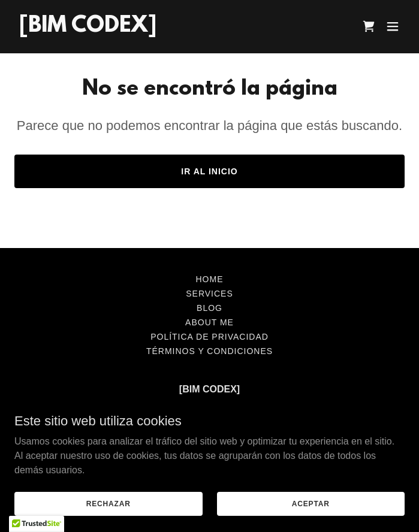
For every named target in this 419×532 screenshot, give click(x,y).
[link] (88, 28)
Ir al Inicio (209, 171)
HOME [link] (210, 279)
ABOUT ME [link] (209, 322)
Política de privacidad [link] (209, 337)
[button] (393, 26)
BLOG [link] (209, 308)
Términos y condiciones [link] (209, 351)
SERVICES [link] (209, 294)
